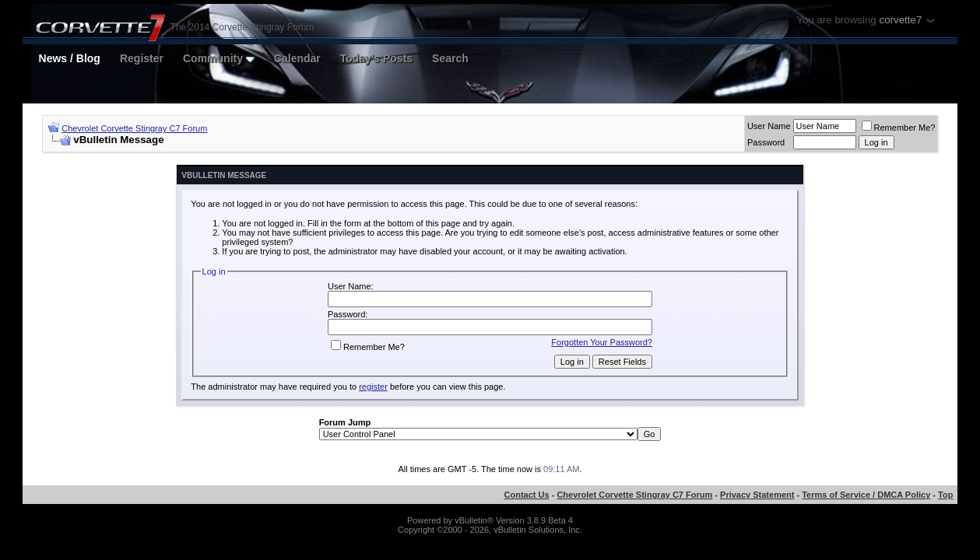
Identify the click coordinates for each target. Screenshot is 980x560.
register (373, 387)
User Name (769, 126)
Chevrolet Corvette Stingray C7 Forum (134, 128)
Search (450, 58)
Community (219, 58)
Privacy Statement (757, 495)
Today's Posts (376, 58)
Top (945, 495)
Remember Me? (899, 128)
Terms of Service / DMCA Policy (866, 495)
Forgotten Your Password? (602, 342)
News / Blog (70, 58)
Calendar (297, 58)
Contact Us (527, 495)
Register (142, 58)
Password (766, 142)
